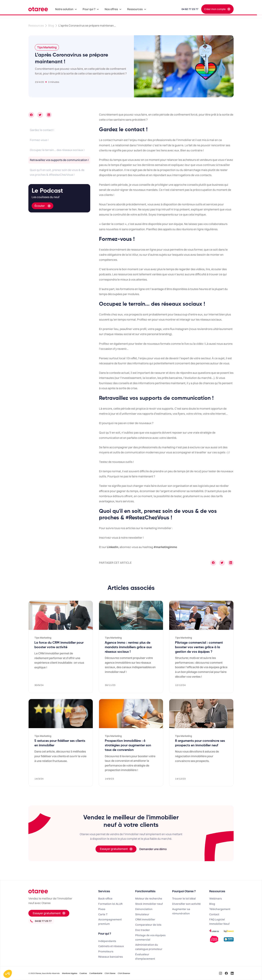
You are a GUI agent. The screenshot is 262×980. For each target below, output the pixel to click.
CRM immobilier (145, 919)
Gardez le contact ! (42, 130)
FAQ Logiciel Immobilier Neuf (219, 922)
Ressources (36, 25)
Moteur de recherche (149, 898)
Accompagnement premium (110, 922)
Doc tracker (143, 930)
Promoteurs (106, 951)
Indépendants (107, 941)
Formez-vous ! (39, 140)
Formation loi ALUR (110, 904)
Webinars (216, 898)
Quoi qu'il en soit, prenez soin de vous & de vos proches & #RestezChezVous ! (57, 172)
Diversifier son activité (186, 904)
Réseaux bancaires (111, 957)
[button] (66, 9)
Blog (51, 25)
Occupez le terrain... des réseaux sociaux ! (57, 150)
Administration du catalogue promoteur (149, 947)
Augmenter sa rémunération (181, 911)
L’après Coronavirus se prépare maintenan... (87, 25)
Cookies (83, 973)
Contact (214, 914)
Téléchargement (220, 909)
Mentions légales (70, 973)
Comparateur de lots (148, 925)
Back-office (105, 898)
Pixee (102, 909)
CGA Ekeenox (124, 973)
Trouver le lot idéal (184, 898)
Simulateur (142, 914)
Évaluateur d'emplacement (145, 956)
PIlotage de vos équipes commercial (150, 937)
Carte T (103, 914)
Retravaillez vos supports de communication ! (59, 160)
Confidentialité (96, 973)
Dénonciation (144, 909)
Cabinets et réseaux (111, 946)
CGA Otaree (110, 973)
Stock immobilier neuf (149, 904)
